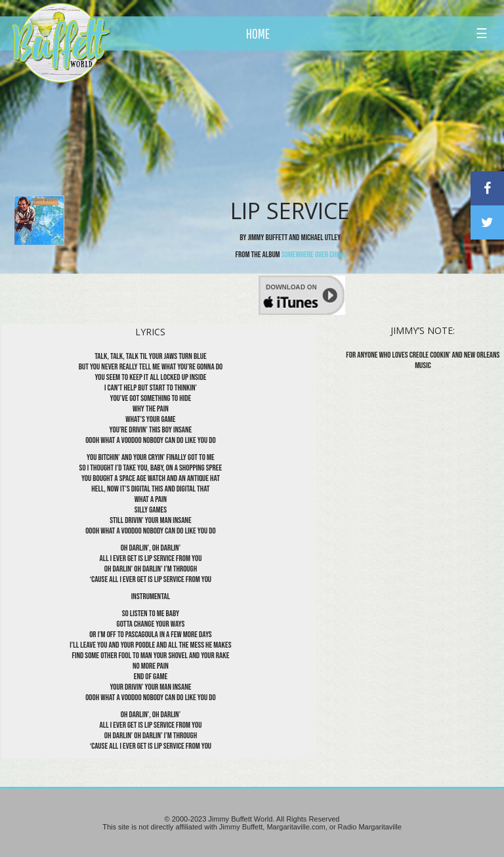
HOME (258, 33)
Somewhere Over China (313, 255)
